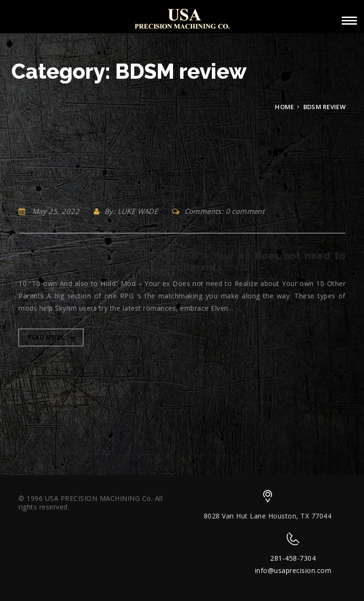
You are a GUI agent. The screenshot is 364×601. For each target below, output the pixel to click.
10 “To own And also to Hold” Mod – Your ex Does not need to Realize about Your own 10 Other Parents (182, 261)
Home (284, 107)
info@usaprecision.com (293, 570)
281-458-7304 (293, 558)
